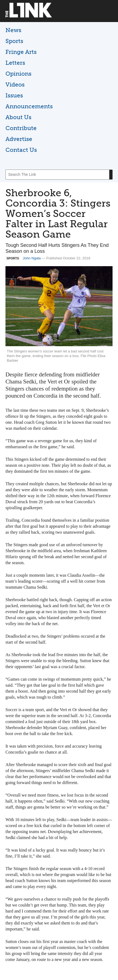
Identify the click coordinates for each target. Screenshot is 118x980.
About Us (18, 117)
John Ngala (32, 258)
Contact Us (21, 150)
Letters (15, 63)
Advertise (19, 139)
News (13, 30)
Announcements (29, 106)
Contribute (21, 128)
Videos (15, 85)
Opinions (18, 74)
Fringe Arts (21, 52)
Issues (14, 95)
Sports (14, 41)
